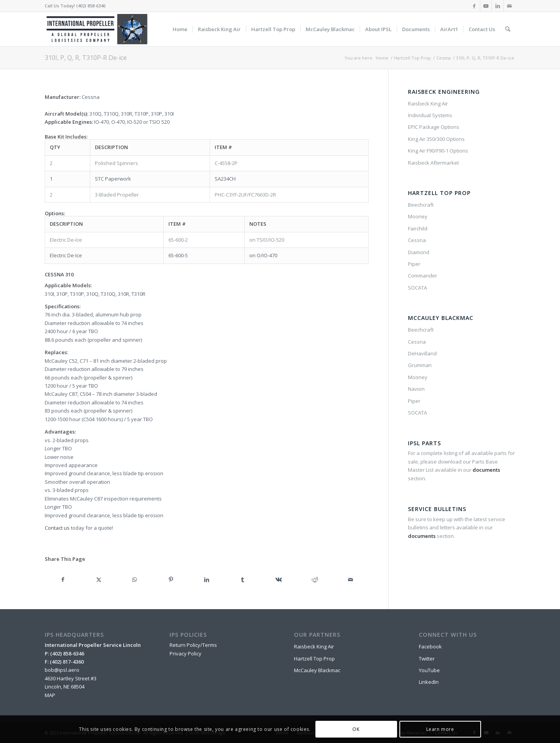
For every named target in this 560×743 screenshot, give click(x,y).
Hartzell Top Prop (314, 659)
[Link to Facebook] (474, 6)
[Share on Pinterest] (171, 580)
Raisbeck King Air (428, 104)
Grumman (420, 365)
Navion (416, 389)
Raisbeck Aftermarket (433, 163)
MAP (50, 695)
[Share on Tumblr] (243, 580)
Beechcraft (421, 205)
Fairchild (418, 228)
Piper (414, 264)
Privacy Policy (185, 653)
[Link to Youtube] (486, 6)
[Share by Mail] (351, 580)
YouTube (429, 670)
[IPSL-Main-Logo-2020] (98, 29)
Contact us (57, 528)
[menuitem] (180, 29)
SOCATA (417, 288)
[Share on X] (99, 580)
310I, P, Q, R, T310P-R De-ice (86, 58)
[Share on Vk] (279, 580)
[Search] (508, 29)
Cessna (417, 240)
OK (356, 729)
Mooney (418, 216)
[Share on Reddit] (315, 580)
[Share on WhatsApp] (135, 580)
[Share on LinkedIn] (207, 580)
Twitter (427, 659)
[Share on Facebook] (63, 580)
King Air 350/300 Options (436, 139)
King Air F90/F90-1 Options (438, 151)
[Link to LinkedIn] (498, 6)
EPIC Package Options (434, 127)
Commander (423, 276)
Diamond (419, 252)
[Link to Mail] (509, 6)
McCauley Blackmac (317, 670)
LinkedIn (429, 682)
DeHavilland (422, 353)
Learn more (440, 729)
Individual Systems (430, 115)
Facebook (430, 646)
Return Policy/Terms (193, 645)
